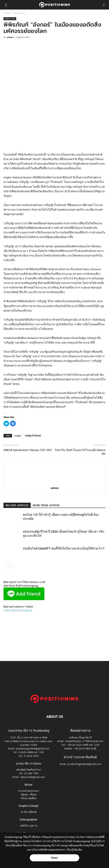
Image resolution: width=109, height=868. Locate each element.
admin (10, 37)
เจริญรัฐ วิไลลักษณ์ (33, 436)
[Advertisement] (55, 127)
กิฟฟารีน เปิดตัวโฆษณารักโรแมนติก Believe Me (80, 452)
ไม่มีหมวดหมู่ (19, 13)
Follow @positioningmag (18, 610)
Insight (18, 436)
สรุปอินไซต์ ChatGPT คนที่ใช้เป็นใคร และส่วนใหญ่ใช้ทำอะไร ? (64, 548)
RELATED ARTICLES (17, 505)
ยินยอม (55, 858)
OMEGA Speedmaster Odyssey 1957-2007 (28, 450)
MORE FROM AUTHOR (46, 505)
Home (7, 13)
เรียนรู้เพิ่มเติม (74, 850)
